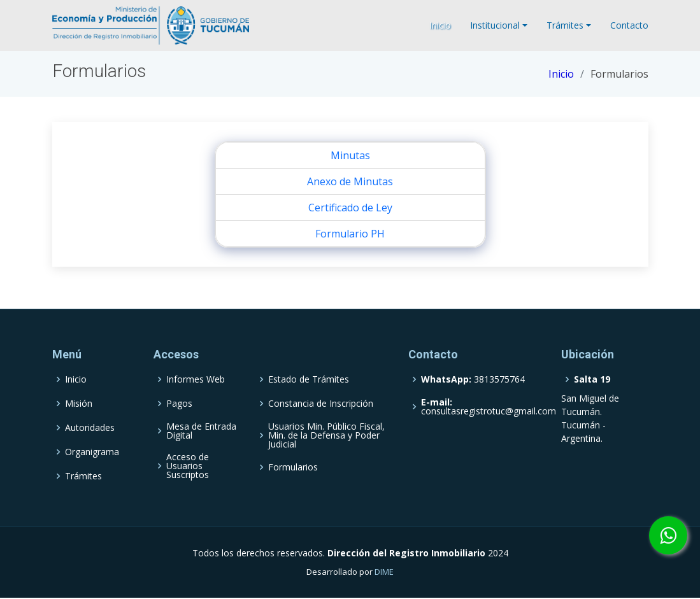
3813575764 (473, 379)
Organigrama (92, 452)
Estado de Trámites (309, 379)
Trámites (83, 476)
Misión (79, 404)
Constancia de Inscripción (321, 404)
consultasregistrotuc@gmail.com (489, 407)
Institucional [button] (495, 25)
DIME (384, 572)
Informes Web (196, 379)
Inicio (440, 25)
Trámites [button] (565, 25)
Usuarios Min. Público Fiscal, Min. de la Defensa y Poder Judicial (326, 435)
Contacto (629, 25)
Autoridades (90, 428)
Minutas (350, 155)
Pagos (179, 404)
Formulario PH (350, 234)
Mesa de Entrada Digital (201, 431)
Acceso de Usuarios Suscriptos (188, 466)
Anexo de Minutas (350, 181)
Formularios (293, 467)
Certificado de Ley (350, 208)
